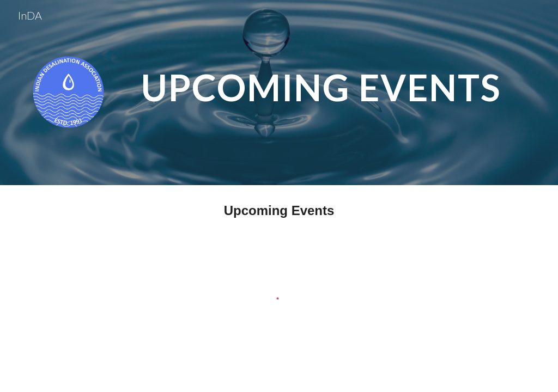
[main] (321, 84)
